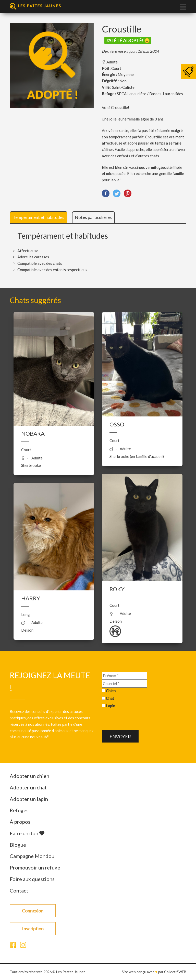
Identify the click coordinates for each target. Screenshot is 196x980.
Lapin (111, 706)
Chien (111, 690)
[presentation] (141, 720)
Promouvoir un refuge (35, 867)
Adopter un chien (29, 776)
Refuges (19, 810)
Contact (19, 890)
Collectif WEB (175, 972)
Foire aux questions (32, 879)
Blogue (18, 845)
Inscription (33, 929)
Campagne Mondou (32, 856)
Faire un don (27, 833)
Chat (110, 698)
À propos (20, 822)
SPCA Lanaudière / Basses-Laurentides (150, 94)
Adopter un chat (28, 787)
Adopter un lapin (29, 799)
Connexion (33, 911)
